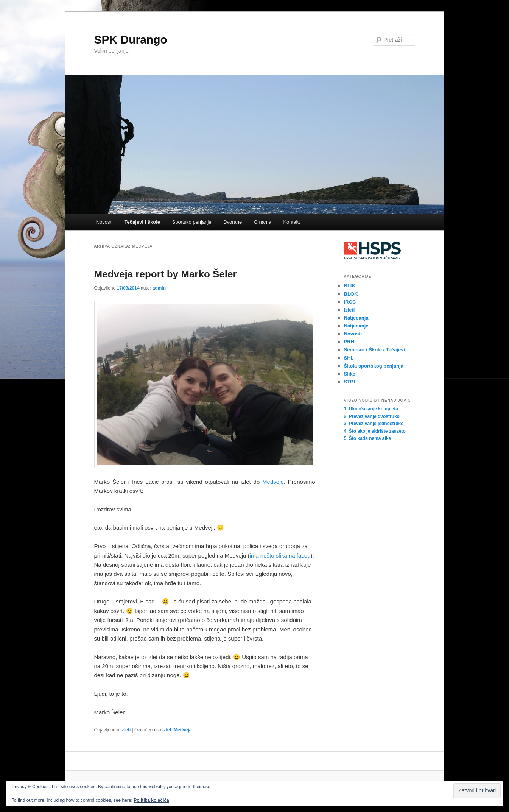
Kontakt (291, 222)
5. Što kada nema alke (368, 438)
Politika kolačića (151, 800)
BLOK (351, 294)
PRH (349, 342)
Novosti (104, 222)
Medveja (183, 730)
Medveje (273, 482)
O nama (263, 222)
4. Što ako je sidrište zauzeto (375, 431)
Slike (350, 374)
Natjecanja (356, 318)
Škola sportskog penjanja (374, 366)
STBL (350, 382)
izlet (167, 730)
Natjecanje (356, 326)
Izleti (126, 730)
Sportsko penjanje (191, 222)
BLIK (350, 286)
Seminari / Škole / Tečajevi (375, 350)
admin (159, 288)
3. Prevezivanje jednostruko (374, 424)
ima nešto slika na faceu (280, 556)
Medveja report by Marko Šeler (166, 274)
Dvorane (233, 222)
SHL (349, 358)
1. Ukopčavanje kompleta (371, 409)
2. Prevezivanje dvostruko (372, 416)
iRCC (350, 302)
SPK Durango (131, 40)
